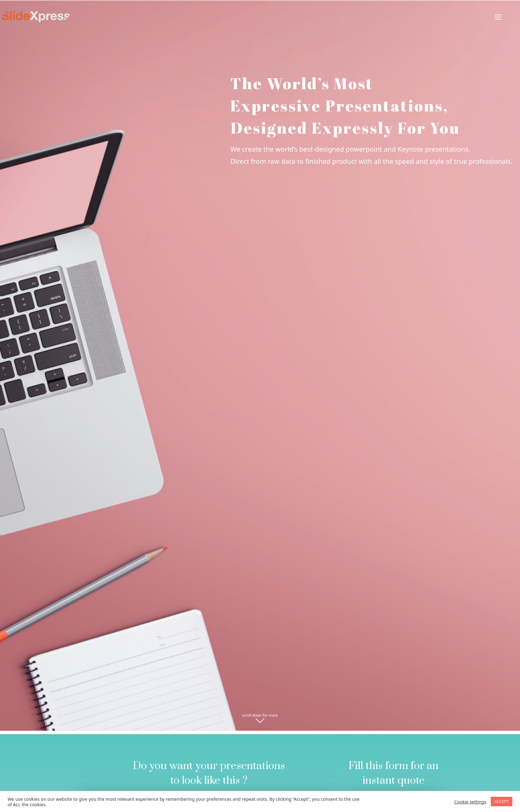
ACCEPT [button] (502, 801)
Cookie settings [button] (470, 802)
